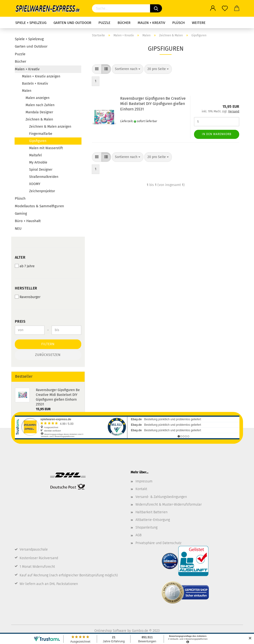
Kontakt (141, 489)
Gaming (21, 213)
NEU (18, 229)
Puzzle (104, 23)
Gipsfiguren (38, 141)
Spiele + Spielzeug (31, 23)
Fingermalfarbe (41, 134)
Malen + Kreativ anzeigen (41, 76)
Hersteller (26, 288)
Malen (27, 91)
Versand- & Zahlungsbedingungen (161, 497)
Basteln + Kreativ (35, 84)
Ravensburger (28, 297)
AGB (138, 535)
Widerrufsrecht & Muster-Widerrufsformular (169, 505)
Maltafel (35, 155)
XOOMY (35, 184)
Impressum (144, 481)
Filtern (48, 344)
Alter (20, 257)
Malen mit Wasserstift (46, 148)
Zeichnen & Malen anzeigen (50, 127)
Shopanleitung (146, 527)
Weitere (199, 23)
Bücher (124, 23)
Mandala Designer (39, 112)
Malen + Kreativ (151, 23)
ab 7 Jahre (25, 266)
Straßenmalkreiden (44, 177)
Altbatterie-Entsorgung (153, 520)
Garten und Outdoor (72, 23)
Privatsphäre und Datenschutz (158, 543)
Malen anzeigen (38, 98)
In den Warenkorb (217, 134)
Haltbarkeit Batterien (151, 512)
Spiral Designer (41, 170)
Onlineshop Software (110, 631)
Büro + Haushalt (28, 221)
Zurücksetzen (48, 355)
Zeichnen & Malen (39, 119)
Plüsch (178, 23)
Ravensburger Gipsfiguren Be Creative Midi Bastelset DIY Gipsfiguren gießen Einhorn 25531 (153, 104)
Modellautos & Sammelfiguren (39, 206)
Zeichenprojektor (42, 191)
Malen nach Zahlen (40, 105)
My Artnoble (38, 162)
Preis (20, 321)
